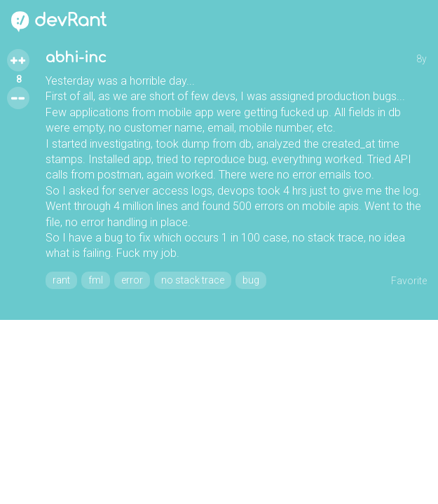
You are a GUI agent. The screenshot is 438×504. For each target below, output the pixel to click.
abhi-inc (76, 58)
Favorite (409, 281)
